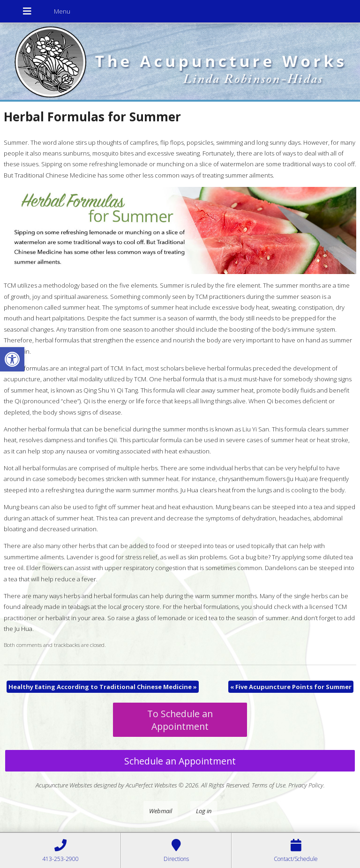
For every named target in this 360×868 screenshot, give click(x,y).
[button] (12, 359)
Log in (204, 811)
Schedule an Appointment (180, 761)
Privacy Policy (306, 785)
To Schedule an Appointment (180, 720)
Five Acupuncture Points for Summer (291, 687)
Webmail (161, 811)
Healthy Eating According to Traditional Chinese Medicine (103, 687)
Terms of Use (269, 785)
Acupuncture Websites (64, 785)
